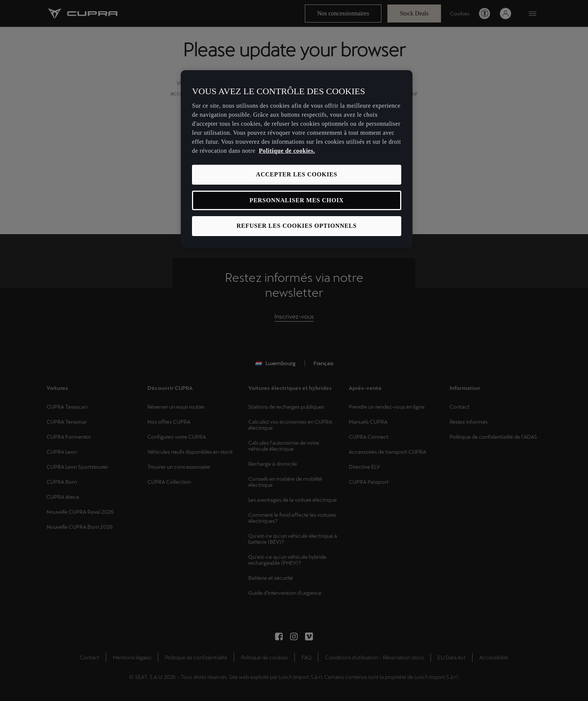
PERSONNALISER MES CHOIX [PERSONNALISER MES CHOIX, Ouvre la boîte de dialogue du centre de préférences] (296, 200)
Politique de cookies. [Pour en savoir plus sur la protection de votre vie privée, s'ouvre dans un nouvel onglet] (287, 151)
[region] (297, 159)
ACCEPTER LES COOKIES (297, 174)
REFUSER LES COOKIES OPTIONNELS (297, 226)
